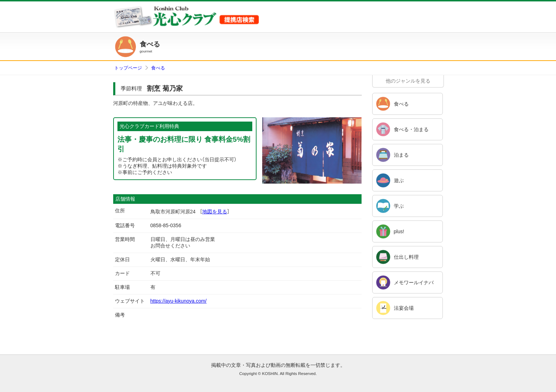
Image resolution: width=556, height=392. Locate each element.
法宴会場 (404, 308)
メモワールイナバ (414, 282)
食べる (158, 68)
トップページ (128, 68)
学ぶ (399, 206)
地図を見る (215, 212)
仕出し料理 (406, 257)
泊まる (401, 155)
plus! (399, 231)
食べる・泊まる (411, 129)
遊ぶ (399, 180)
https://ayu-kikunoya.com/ (179, 301)
